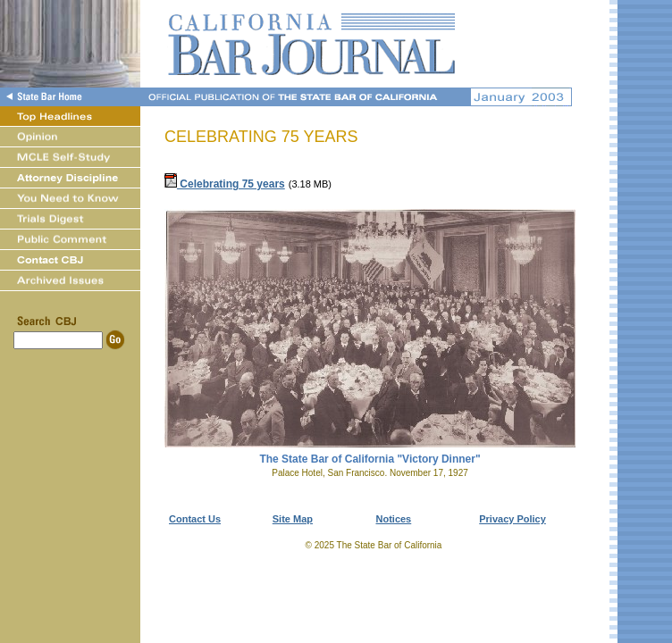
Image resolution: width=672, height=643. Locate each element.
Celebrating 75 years (225, 184)
